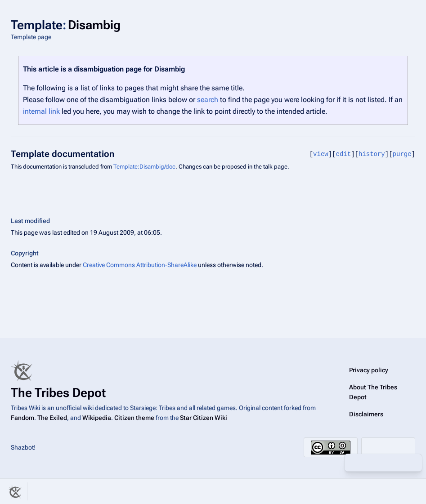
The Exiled (52, 418)
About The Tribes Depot (373, 392)
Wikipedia (97, 418)
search (208, 100)
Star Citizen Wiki (204, 418)
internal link (41, 111)
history (372, 154)
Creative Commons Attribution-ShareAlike (140, 265)
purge (402, 154)
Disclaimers (366, 414)
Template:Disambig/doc (144, 167)
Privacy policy (369, 370)
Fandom (22, 418)
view (321, 154)
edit (344, 154)
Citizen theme (134, 418)
